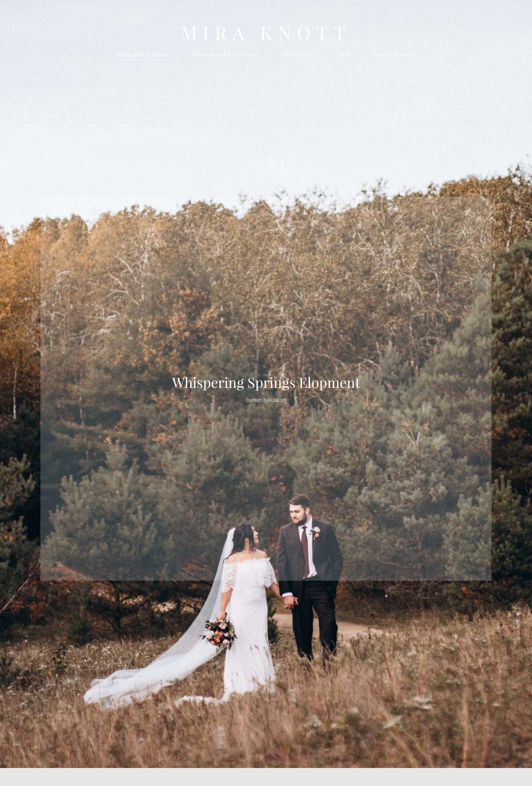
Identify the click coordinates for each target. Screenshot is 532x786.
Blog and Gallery (143, 55)
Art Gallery (299, 55)
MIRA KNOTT (266, 33)
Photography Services (226, 55)
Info (345, 55)
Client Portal (394, 55)
